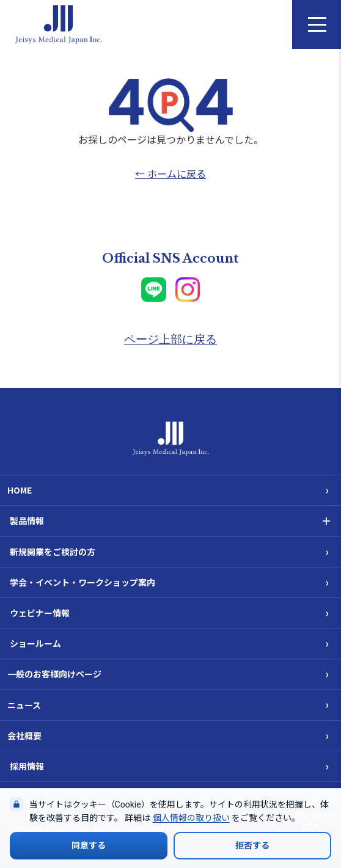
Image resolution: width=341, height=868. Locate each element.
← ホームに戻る (170, 173)
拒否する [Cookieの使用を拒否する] (252, 845)
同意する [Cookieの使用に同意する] (89, 845)
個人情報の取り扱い (191, 818)
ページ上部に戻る (170, 339)
